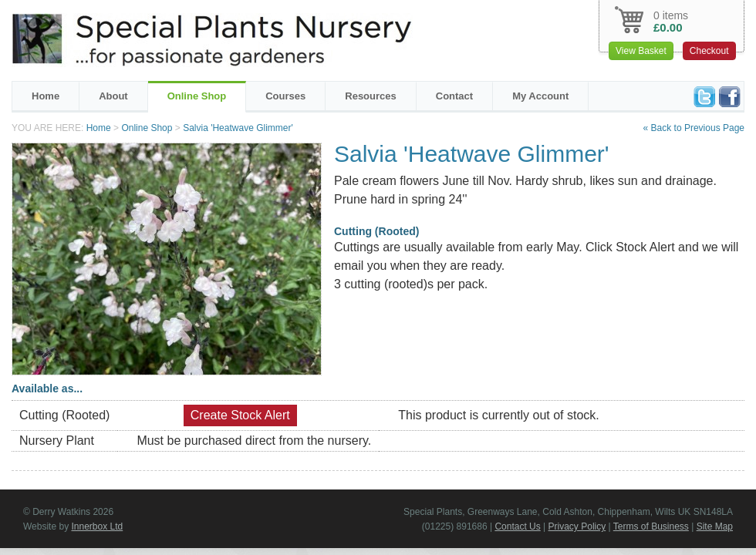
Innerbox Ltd (97, 526)
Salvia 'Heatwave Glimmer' (238, 128)
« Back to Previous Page (694, 128)
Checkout (709, 51)
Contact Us (517, 526)
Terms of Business (651, 526)
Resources (370, 96)
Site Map (715, 526)
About (113, 96)
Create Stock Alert (240, 415)
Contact (454, 96)
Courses (285, 96)
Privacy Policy (577, 526)
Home (46, 96)
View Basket (641, 51)
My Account (540, 96)
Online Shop (197, 96)
